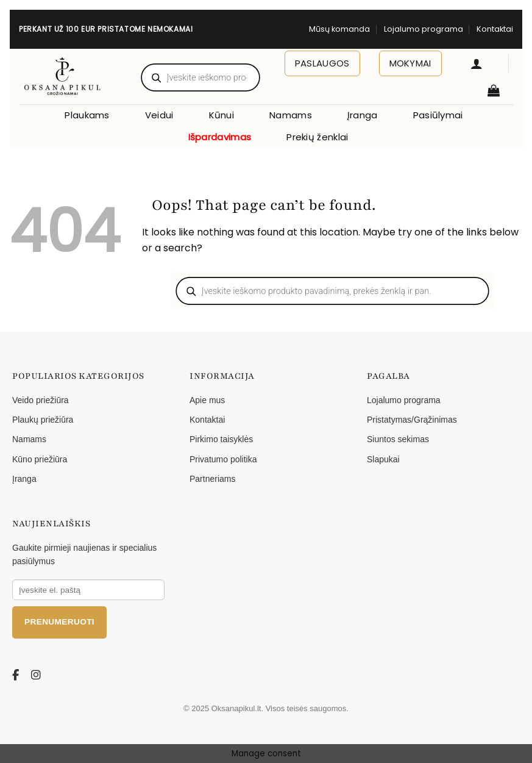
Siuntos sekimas (398, 439)
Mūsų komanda (339, 29)
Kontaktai (495, 29)
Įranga (363, 115)
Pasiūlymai (438, 115)
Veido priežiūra (41, 400)
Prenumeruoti (59, 622)
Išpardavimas (220, 137)
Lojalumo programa (424, 29)
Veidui (159, 115)
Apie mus (207, 400)
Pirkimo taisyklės (221, 439)
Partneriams (212, 479)
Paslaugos (322, 63)
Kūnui (222, 115)
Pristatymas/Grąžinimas (412, 420)
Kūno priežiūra (40, 459)
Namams (291, 115)
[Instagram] (37, 675)
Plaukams (87, 115)
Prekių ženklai (317, 137)
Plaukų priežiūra (43, 420)
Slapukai (383, 459)
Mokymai (410, 63)
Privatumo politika (223, 459)
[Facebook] (18, 675)
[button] (477, 63)
